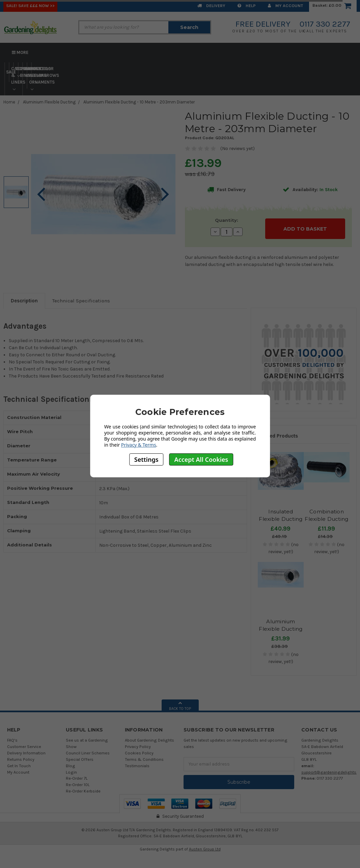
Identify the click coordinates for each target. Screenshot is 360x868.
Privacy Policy (138, 746)
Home (9, 102)
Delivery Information (26, 753)
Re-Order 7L (77, 778)
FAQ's (12, 740)
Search (189, 27)
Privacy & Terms (139, 445)
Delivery (211, 6)
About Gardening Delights (149, 740)
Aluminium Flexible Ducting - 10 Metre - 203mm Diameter (139, 102)
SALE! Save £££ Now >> (30, 6)
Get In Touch (19, 766)
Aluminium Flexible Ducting (49, 102)
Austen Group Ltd (205, 849)
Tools (41, 72)
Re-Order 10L (78, 785)
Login (71, 772)
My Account (285, 6)
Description (24, 301)
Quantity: (227, 220)
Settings (146, 459)
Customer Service (24, 746)
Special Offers (80, 759)
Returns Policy (21, 759)
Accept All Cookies (201, 459)
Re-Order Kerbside (83, 791)
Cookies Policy (139, 753)
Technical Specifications (81, 301)
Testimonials (137, 766)
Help (247, 6)
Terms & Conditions (144, 759)
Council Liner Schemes (88, 753)
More (20, 52)
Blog (71, 766)
